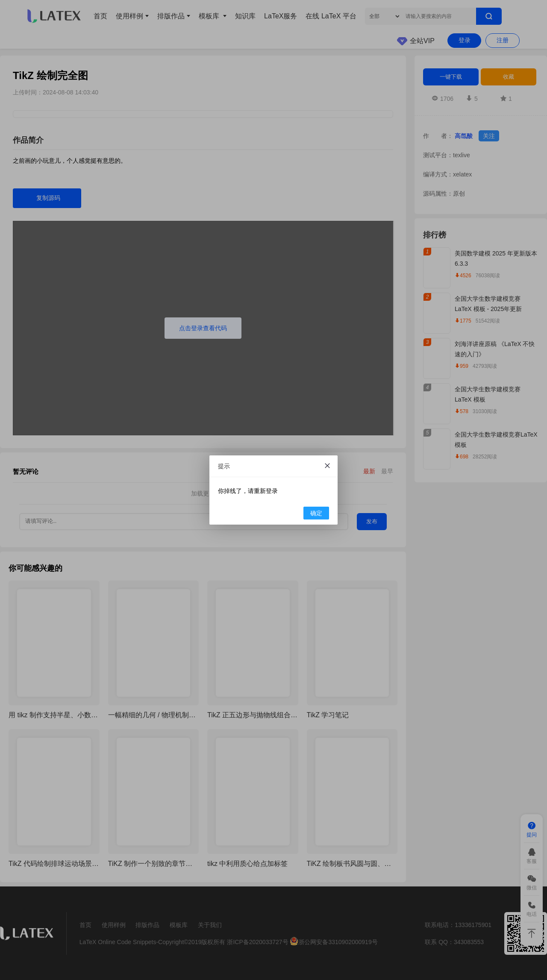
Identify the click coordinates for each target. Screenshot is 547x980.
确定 (316, 513)
